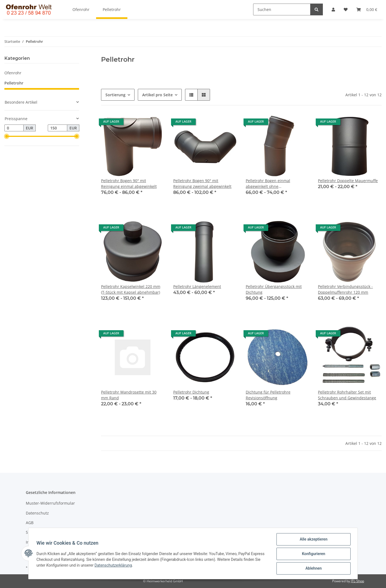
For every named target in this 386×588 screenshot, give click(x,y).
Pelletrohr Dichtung (191, 392)
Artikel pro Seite (157, 95)
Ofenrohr (13, 73)
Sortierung (115, 95)
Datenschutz (37, 513)
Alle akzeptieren (313, 540)
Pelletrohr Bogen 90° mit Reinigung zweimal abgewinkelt (202, 183)
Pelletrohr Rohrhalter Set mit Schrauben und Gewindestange (347, 395)
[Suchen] (282, 9)
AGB (30, 523)
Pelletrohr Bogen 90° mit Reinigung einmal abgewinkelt (129, 183)
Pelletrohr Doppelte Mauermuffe (348, 181)
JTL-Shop (357, 581)
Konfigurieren (313, 554)
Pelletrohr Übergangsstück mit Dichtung (274, 289)
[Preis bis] (57, 128)
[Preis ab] (14, 128)
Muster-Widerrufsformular (50, 503)
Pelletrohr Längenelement (197, 286)
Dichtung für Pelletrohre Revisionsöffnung (268, 395)
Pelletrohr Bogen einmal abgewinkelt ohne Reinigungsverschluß (268, 184)
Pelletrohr (14, 83)
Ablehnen (313, 569)
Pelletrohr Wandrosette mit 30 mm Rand (129, 395)
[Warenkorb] (367, 9)
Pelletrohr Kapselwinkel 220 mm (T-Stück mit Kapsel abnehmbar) (131, 289)
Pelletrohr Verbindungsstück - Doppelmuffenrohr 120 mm (345, 289)
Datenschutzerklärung (114, 566)
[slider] (7, 136)
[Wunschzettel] (346, 9)
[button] (333, 9)
